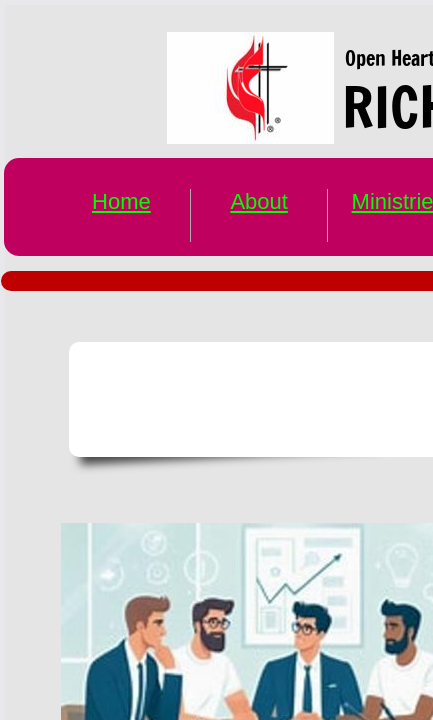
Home (121, 201)
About (259, 201)
